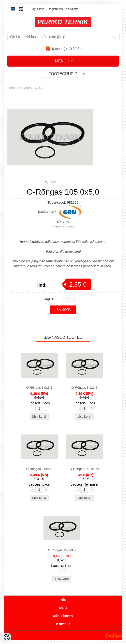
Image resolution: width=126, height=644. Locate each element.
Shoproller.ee (114, 635)
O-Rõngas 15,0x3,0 (62, 550)
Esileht (11, 88)
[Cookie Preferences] (7, 637)
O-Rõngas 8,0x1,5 (84, 388)
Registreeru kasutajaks (63, 9)
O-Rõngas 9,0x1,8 (39, 469)
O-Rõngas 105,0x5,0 (32, 88)
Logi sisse (37, 9)
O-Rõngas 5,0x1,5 (39, 388)
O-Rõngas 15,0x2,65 (84, 469)
